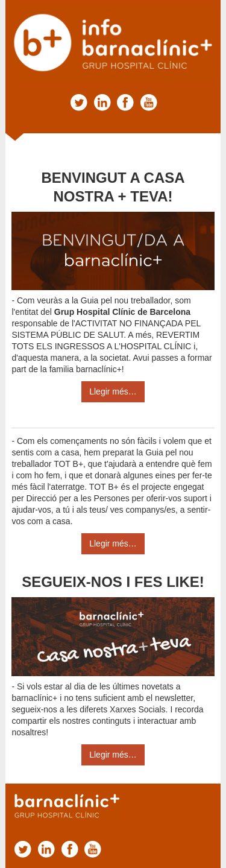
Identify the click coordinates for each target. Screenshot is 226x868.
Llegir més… (113, 391)
